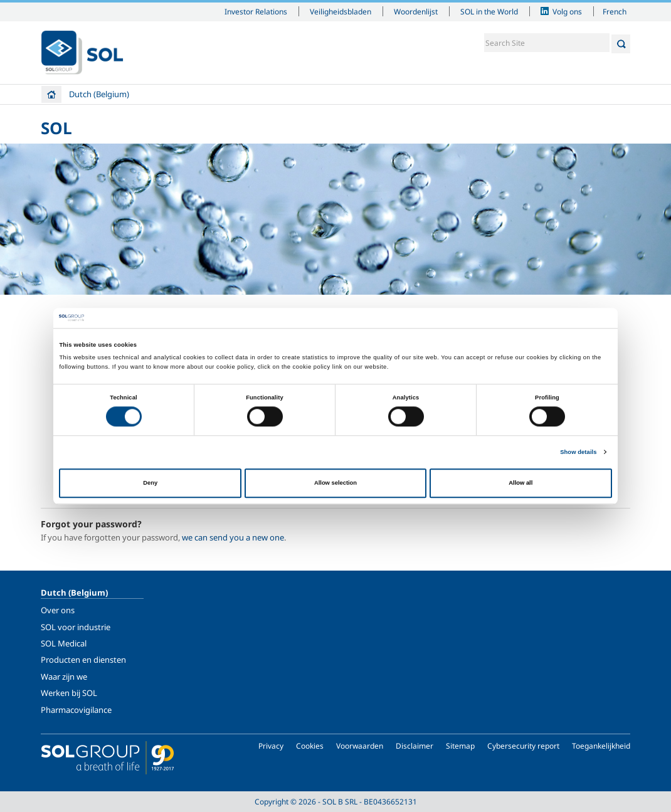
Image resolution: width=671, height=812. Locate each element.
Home (51, 94)
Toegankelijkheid (601, 746)
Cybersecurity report (523, 746)
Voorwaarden (360, 746)
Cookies (310, 746)
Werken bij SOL (69, 693)
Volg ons (567, 11)
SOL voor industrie (76, 627)
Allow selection (335, 483)
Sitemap (460, 746)
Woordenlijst (416, 11)
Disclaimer (415, 746)
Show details (578, 452)
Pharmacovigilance (76, 710)
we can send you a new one (233, 537)
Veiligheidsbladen (341, 11)
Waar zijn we (64, 677)
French (615, 11)
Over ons (58, 610)
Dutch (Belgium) (99, 94)
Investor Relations (256, 11)
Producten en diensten (83, 660)
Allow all (520, 483)
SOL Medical (64, 643)
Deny (150, 483)
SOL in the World (489, 11)
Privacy (271, 746)
